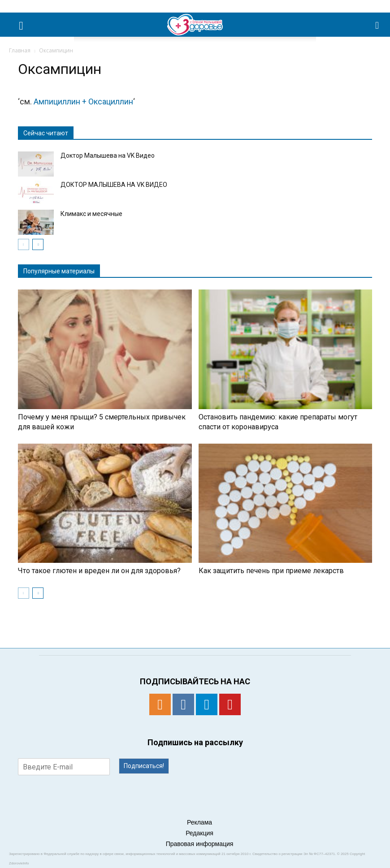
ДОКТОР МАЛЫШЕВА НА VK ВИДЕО (114, 185)
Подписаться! (144, 766)
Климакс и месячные (91, 214)
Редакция (199, 833)
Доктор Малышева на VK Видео (108, 155)
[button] (377, 25)
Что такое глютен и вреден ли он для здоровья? (99, 571)
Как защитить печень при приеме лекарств (271, 571)
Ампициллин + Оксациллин (83, 101)
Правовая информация (200, 844)
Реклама (199, 822)
